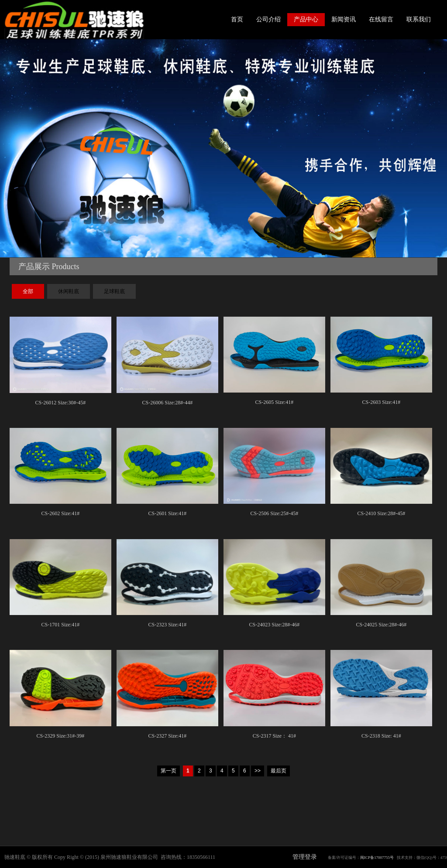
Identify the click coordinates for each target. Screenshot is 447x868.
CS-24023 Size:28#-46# (275, 625)
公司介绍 (268, 19)
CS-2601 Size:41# (168, 513)
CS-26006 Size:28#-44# (168, 403)
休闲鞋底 (69, 291)
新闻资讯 (344, 19)
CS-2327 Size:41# (168, 736)
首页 (237, 19)
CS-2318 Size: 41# (381, 736)
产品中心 (306, 19)
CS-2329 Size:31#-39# (61, 736)
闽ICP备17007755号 (377, 858)
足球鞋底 (114, 291)
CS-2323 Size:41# (168, 625)
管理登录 (305, 857)
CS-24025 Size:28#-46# (382, 625)
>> (258, 771)
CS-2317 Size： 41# (274, 736)
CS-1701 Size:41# (61, 625)
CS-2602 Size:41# (61, 513)
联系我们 (419, 19)
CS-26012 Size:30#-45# (61, 403)
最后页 (279, 771)
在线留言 (381, 19)
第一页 (168, 771)
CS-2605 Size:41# (275, 402)
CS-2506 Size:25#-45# (275, 513)
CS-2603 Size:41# (382, 402)
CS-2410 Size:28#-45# (382, 513)
